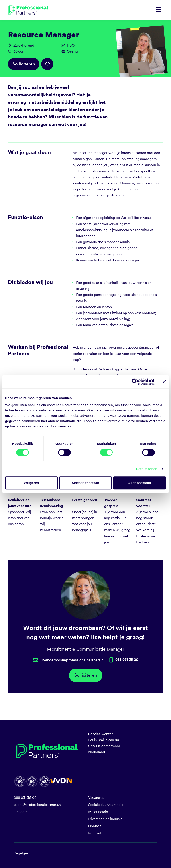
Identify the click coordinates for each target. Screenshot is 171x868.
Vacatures (96, 798)
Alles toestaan (140, 483)
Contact (95, 826)
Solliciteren (24, 64)
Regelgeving (24, 853)
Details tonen (147, 469)
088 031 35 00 (25, 798)
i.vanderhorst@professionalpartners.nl (73, 660)
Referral (95, 833)
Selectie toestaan (86, 483)
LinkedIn (21, 812)
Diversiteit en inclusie (105, 819)
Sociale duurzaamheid (106, 805)
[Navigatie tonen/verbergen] (159, 10)
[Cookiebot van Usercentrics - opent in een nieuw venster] (135, 382)
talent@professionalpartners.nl (38, 805)
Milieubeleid (98, 812)
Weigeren (31, 483)
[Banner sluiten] (164, 382)
